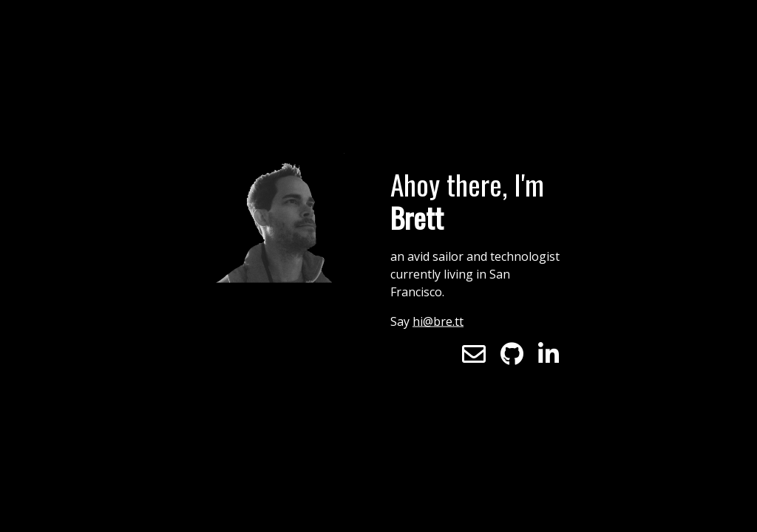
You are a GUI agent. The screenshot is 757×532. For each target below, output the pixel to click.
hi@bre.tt (438, 321)
